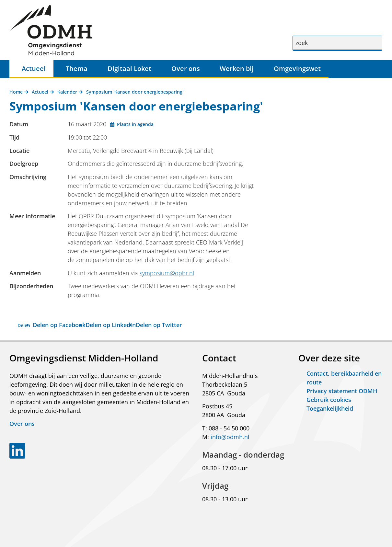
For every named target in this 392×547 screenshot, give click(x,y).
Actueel (34, 68)
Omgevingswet (297, 68)
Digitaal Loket (129, 68)
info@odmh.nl (230, 437)
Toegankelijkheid (330, 408)
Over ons (186, 68)
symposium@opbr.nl (167, 273)
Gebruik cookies (329, 400)
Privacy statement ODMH (342, 391)
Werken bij (237, 68)
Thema (77, 68)
